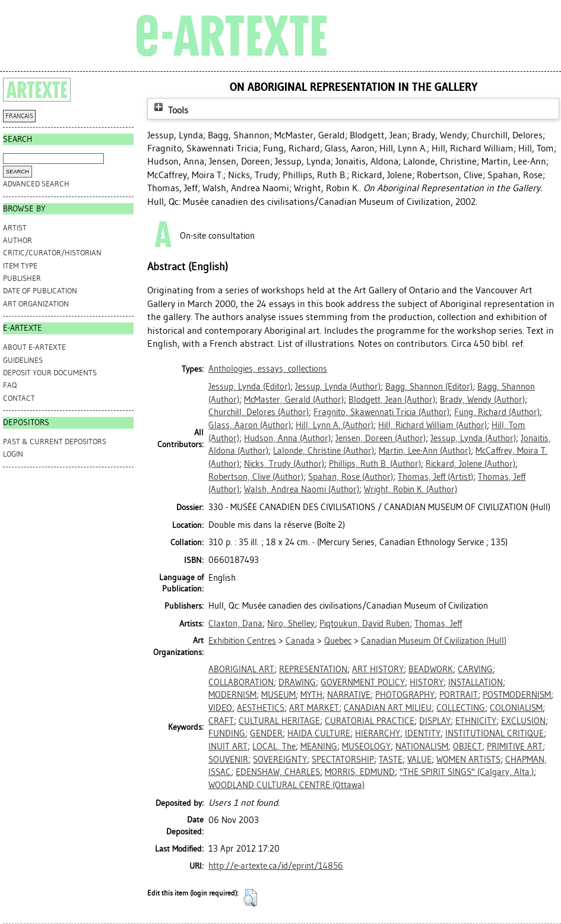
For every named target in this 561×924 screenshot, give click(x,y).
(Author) (338, 387)
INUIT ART (228, 746)
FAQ (10, 385)
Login (13, 454)
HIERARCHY (378, 733)
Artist (15, 228)
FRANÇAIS (19, 116)
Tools (170, 110)
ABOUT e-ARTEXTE (34, 347)
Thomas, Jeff (438, 624)
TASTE (391, 760)
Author (18, 240)
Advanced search (36, 184)
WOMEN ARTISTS (468, 760)
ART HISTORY (378, 669)
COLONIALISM (516, 708)
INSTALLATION (476, 682)
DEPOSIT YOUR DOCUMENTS (50, 373)
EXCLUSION (523, 721)
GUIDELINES (23, 360)
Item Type (20, 266)
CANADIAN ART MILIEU (388, 708)
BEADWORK (431, 669)
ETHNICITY (476, 721)
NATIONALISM (422, 746)
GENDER (266, 733)
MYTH (311, 695)
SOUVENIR (228, 760)
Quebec (338, 641)
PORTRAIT (459, 695)
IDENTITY (423, 733)
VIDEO (220, 708)
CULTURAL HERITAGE (279, 721)
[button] (250, 898)
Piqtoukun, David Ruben (365, 624)
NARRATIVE (349, 695)
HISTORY (427, 682)
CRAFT (221, 721)
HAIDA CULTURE (319, 733)
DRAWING (297, 682)
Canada (300, 641)
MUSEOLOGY (366, 746)
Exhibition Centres (242, 641)
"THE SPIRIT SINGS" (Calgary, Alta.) (467, 772)
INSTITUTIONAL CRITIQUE (495, 733)
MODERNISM (232, 695)
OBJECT (467, 746)
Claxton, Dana (235, 624)
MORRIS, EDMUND (360, 772)
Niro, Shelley (291, 624)
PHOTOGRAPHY (405, 695)
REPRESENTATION (313, 669)
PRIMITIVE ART (515, 746)
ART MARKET (314, 708)
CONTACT (19, 398)
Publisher (22, 278)
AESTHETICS (261, 708)
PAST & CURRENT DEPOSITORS (55, 442)
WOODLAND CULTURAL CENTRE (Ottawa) (286, 785)
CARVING (475, 669)
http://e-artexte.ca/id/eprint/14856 (276, 866)
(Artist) (435, 477)
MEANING (319, 746)
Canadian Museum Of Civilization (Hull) (434, 641)
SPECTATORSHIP (343, 760)
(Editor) (249, 387)
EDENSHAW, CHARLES (278, 772)
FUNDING (227, 733)
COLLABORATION (241, 682)
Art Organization (36, 304)
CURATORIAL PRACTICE (370, 721)
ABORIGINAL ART (241, 669)
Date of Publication (40, 291)
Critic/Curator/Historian (52, 253)
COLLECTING (461, 708)
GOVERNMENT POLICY (363, 682)
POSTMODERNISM (517, 695)
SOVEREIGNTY (280, 760)
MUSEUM (278, 695)
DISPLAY (435, 721)
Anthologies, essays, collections (268, 369)
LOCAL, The (274, 746)
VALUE (419, 760)
